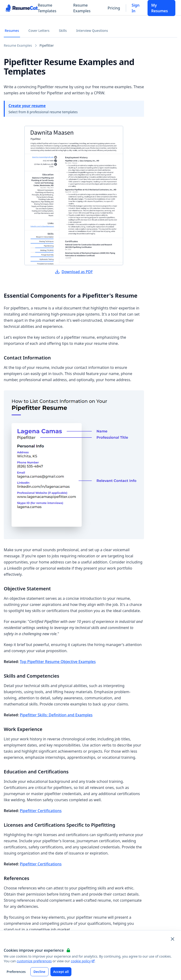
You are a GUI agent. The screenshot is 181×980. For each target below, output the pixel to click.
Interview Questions (92, 31)
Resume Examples (82, 8)
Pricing (114, 8)
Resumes (12, 31)
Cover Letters (39, 31)
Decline (39, 972)
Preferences (16, 972)
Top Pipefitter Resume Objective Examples (58, 662)
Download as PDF (74, 272)
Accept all (61, 972)
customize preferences (34, 961)
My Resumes (160, 8)
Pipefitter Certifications (41, 811)
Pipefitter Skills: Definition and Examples (56, 715)
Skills (63, 31)
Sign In (136, 8)
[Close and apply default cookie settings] (173, 939)
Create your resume (27, 106)
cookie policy (82, 961)
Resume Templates (47, 8)
